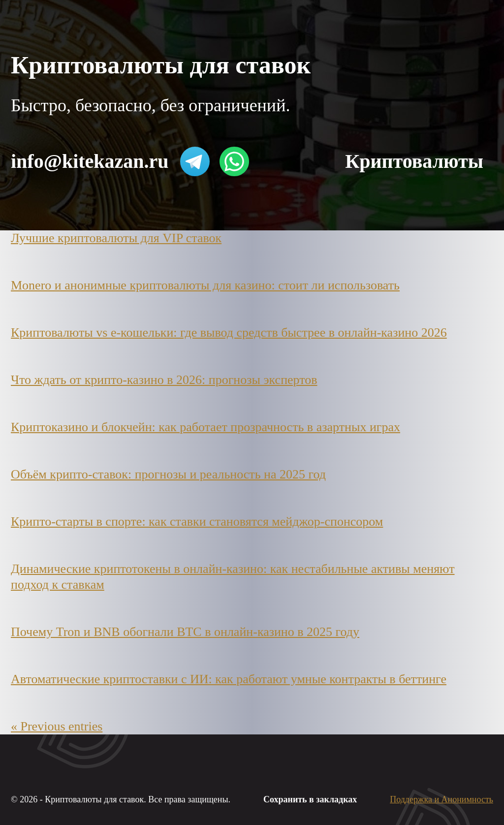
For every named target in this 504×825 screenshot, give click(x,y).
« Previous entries (57, 726)
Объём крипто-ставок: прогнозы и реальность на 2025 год (168, 474)
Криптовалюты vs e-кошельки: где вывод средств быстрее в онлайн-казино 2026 (229, 333)
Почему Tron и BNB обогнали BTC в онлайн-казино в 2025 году (185, 632)
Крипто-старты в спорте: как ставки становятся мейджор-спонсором (197, 522)
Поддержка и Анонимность (441, 799)
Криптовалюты (414, 161)
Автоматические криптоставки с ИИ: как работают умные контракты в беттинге (229, 679)
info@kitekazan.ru (90, 161)
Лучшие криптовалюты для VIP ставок (116, 238)
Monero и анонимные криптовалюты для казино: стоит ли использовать (205, 285)
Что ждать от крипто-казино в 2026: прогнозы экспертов (164, 380)
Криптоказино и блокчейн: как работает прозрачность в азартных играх (205, 427)
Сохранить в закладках (310, 799)
